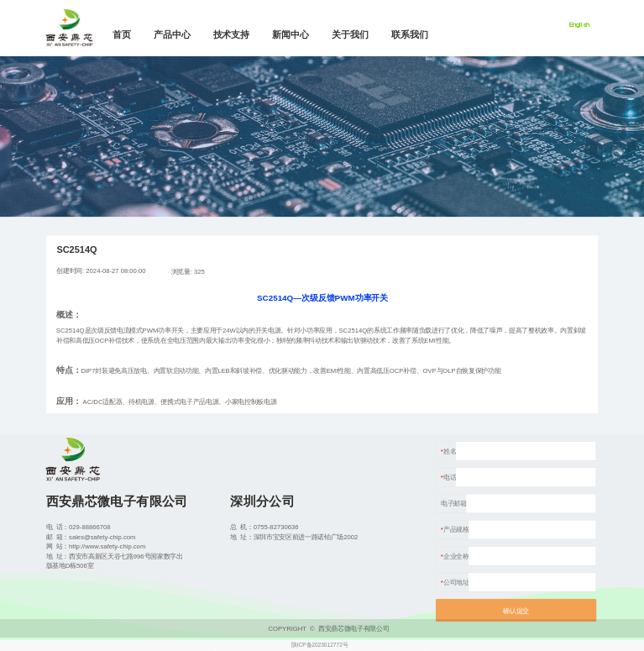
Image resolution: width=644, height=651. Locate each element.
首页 (122, 35)
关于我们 (350, 35)
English (579, 25)
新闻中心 (291, 35)
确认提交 (516, 611)
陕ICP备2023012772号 (319, 645)
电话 (450, 477)
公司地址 (456, 582)
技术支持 (232, 35)
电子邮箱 (454, 504)
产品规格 (456, 530)
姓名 (450, 451)
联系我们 (410, 35)
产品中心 (172, 35)
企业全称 (456, 556)
